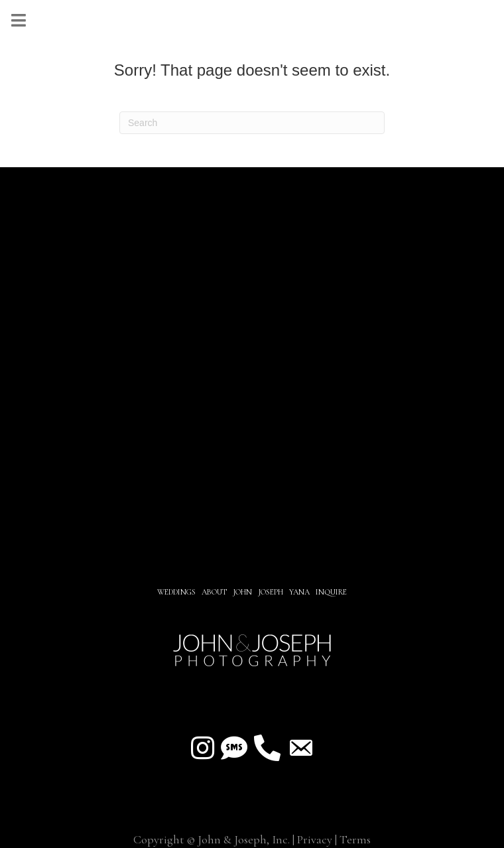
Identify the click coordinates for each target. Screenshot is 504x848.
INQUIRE (331, 592)
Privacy (315, 839)
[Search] (252, 123)
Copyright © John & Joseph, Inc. (212, 839)
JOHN (242, 592)
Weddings (176, 592)
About (215, 592)
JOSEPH (271, 592)
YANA (299, 592)
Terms (355, 839)
